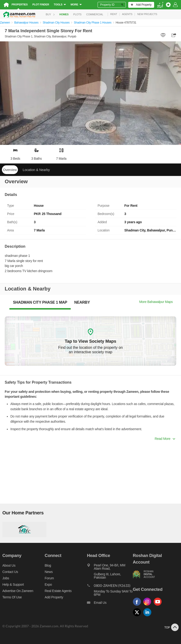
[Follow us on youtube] (159, 606)
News (49, 572)
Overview (10, 170)
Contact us (10, 572)
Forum (49, 578)
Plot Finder (41, 4)
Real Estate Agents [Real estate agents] (58, 591)
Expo (48, 584)
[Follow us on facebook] (138, 606)
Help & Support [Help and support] (13, 584)
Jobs (6, 578)
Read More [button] (165, 439)
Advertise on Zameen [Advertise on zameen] (18, 591)
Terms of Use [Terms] (12, 597)
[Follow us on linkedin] (148, 616)
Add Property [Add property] (54, 597)
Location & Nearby (36, 170)
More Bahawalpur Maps (156, 302)
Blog (48, 565)
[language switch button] (160, 5)
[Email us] (110, 604)
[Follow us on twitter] (138, 616)
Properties (20, 4)
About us (9, 565)
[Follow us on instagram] (148, 606)
